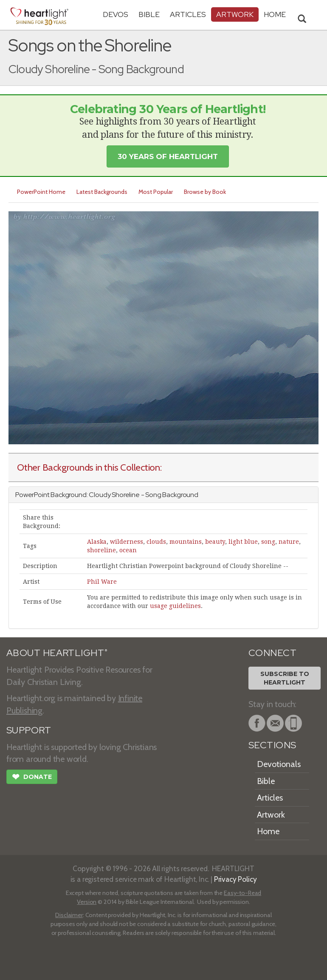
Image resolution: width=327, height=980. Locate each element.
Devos (116, 14)
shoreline (101, 550)
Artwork (235, 14)
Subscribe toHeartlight (285, 678)
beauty (215, 542)
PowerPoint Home (41, 192)
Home (268, 831)
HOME (275, 14)
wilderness (127, 542)
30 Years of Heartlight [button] (168, 156)
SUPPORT (29, 730)
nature (289, 542)
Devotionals (279, 764)
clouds (156, 542)
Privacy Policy (235, 879)
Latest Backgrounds (102, 192)
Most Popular (156, 192)
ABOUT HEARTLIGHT (57, 653)
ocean (128, 550)
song (268, 542)
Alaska (97, 542)
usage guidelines (175, 606)
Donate (32, 778)
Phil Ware (102, 582)
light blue (243, 542)
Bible (149, 14)
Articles (188, 14)
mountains (186, 542)
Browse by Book (205, 192)
